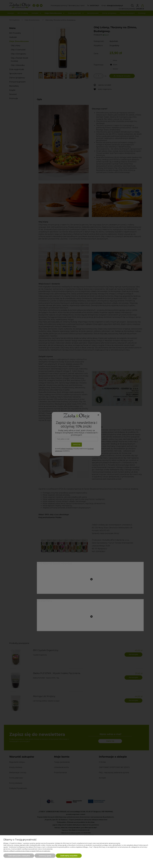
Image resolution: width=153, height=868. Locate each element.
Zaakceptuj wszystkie (69, 856)
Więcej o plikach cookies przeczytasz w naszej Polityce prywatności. (27, 851)
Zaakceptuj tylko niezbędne (19, 856)
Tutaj (91, 847)
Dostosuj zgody (45, 856)
